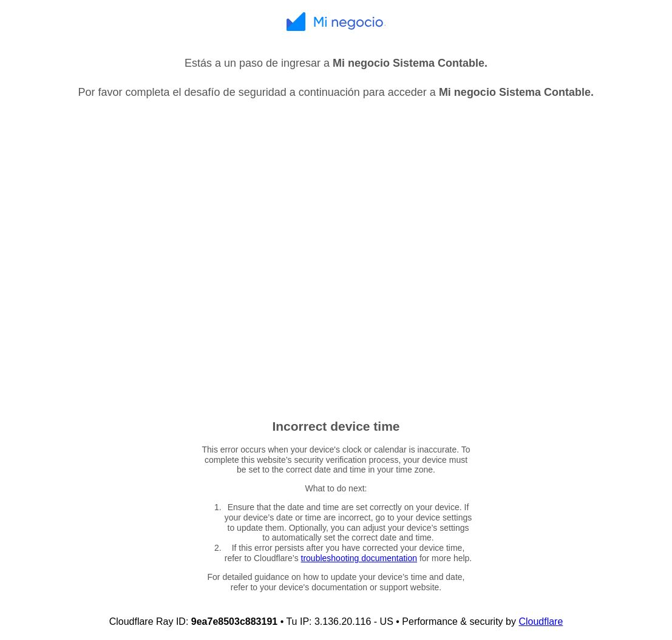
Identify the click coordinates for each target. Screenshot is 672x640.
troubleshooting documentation (359, 558)
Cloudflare (541, 621)
